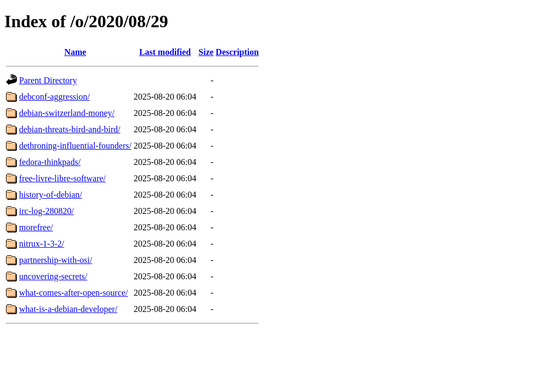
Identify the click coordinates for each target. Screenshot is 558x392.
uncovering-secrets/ (53, 276)
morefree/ (36, 227)
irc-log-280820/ (46, 211)
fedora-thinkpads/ (50, 162)
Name (75, 52)
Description (237, 52)
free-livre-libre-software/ (62, 178)
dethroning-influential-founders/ (75, 146)
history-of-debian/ (51, 195)
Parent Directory (48, 80)
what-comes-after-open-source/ (74, 293)
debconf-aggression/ (54, 97)
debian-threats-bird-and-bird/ (70, 129)
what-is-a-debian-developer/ (68, 309)
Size (206, 52)
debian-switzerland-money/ (67, 113)
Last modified (165, 52)
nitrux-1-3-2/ (42, 244)
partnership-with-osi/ (56, 260)
